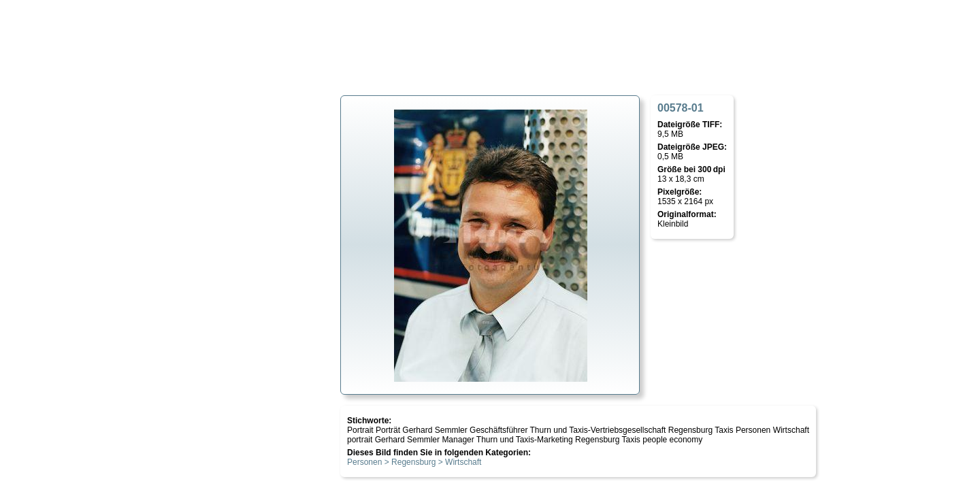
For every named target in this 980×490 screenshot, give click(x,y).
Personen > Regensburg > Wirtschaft (414, 462)
